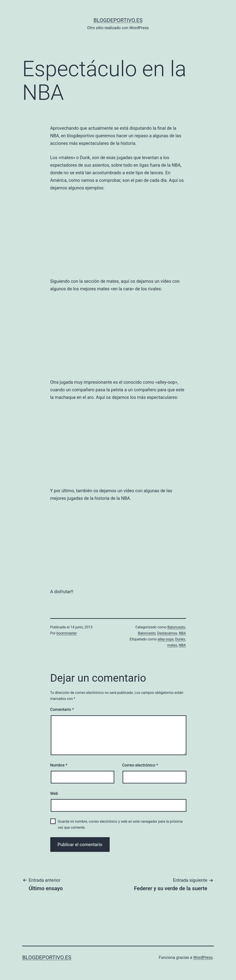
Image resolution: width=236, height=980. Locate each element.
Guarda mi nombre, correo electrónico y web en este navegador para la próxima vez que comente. (120, 824)
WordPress (203, 957)
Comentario (62, 709)
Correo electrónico (140, 765)
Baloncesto (176, 627)
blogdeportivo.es (118, 20)
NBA (182, 633)
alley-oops (165, 639)
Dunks (180, 639)
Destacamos (167, 633)
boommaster (67, 633)
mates (172, 645)
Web (54, 793)
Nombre (59, 765)
